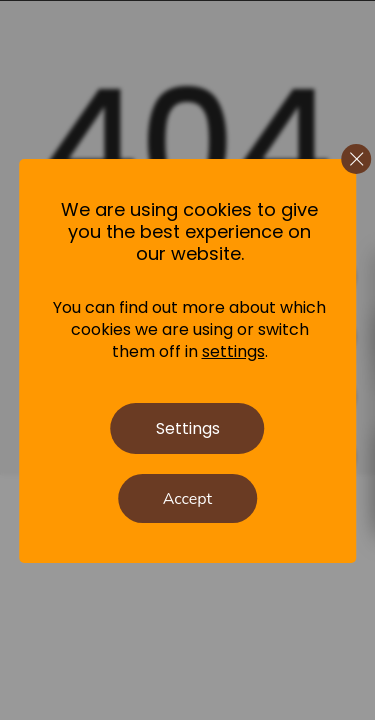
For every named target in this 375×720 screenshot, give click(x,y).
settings (233, 352)
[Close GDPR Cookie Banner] (356, 159)
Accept (187, 499)
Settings (188, 428)
